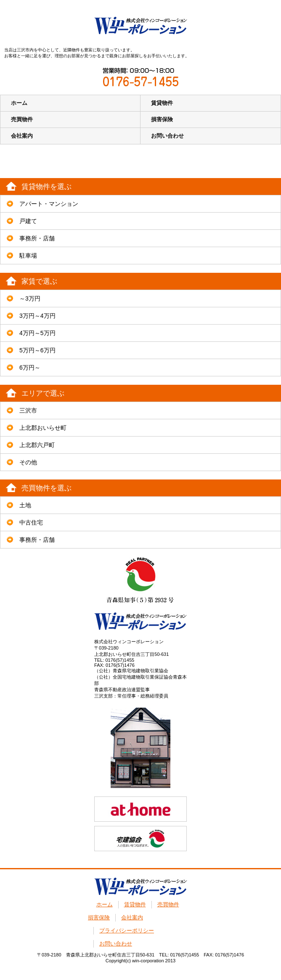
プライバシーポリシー (127, 931)
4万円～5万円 (37, 333)
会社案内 (22, 136)
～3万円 (30, 298)
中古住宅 (31, 522)
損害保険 (162, 119)
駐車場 (28, 256)
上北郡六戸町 (37, 445)
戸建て (28, 221)
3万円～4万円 (37, 316)
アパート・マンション (49, 204)
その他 (28, 462)
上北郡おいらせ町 (43, 428)
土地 (25, 505)
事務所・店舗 (37, 238)
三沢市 (28, 410)
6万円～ (30, 367)
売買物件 (22, 119)
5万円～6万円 (37, 350)
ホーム (19, 103)
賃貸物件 (162, 103)
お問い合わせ (167, 136)
